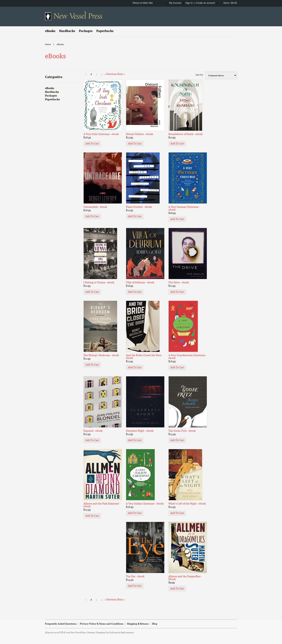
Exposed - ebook (93, 431)
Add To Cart (92, 144)
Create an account (205, 3)
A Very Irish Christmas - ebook (101, 134)
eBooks (50, 31)
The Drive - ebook (179, 283)
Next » (121, 74)
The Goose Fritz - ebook (182, 431)
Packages (86, 31)
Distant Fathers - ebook (139, 134)
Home (48, 44)
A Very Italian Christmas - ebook (145, 504)
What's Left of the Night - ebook (187, 504)
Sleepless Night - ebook (140, 431)
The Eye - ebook (135, 576)
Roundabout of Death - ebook (185, 134)
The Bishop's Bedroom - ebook (101, 355)
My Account (175, 3)
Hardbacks (67, 31)
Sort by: (200, 75)
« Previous (111, 74)
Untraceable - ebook (95, 207)
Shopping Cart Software (107, 633)
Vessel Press (78, 16)
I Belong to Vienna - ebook (99, 283)
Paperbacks (105, 31)
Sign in (189, 3)
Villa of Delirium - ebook (140, 283)
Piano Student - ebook (139, 207)
